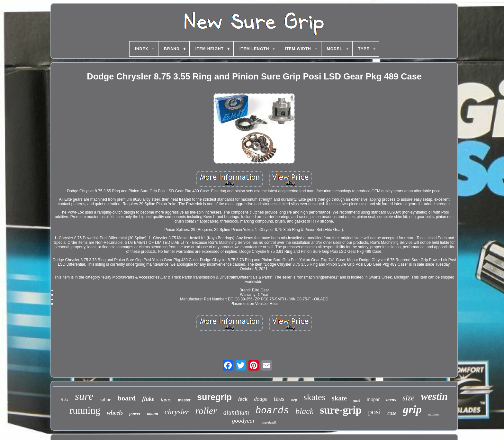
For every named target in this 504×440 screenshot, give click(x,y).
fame (166, 400)
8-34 (65, 400)
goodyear (244, 421)
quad (357, 401)
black (304, 411)
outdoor (434, 414)
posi (374, 412)
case (392, 413)
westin (434, 396)
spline (105, 399)
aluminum (236, 412)
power (135, 413)
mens (391, 400)
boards (272, 411)
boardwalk (269, 422)
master (184, 400)
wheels (115, 413)
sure (84, 396)
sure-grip (341, 410)
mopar (373, 399)
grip (412, 410)
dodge (261, 399)
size (409, 398)
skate (339, 398)
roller (206, 411)
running (85, 410)
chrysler (177, 412)
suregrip (214, 397)
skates (314, 397)
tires (279, 399)
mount (153, 413)
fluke (148, 399)
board (127, 398)
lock (243, 399)
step (294, 400)
